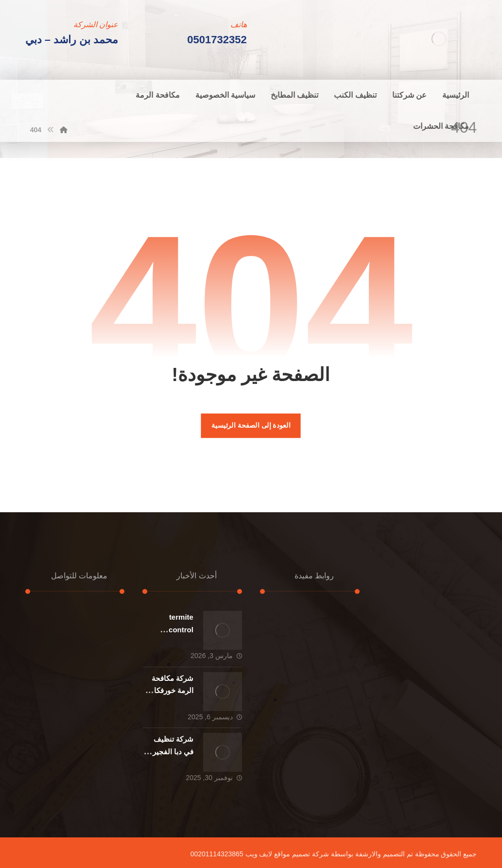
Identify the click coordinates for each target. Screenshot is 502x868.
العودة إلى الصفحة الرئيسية (251, 425)
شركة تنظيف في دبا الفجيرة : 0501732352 (169, 751)
